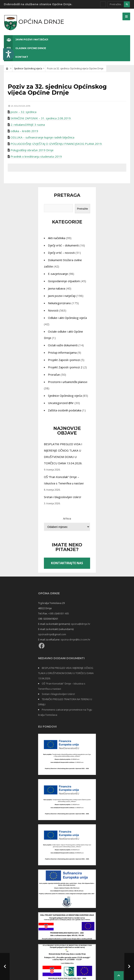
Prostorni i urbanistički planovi (68, 382)
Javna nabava (57, 288)
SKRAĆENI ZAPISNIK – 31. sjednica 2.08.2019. (41, 118)
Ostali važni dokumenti (63, 345)
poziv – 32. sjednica (23, 112)
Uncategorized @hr (61, 403)
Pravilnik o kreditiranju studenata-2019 (36, 156)
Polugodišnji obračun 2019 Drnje (32, 150)
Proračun (54, 375)
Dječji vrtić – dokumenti (63, 245)
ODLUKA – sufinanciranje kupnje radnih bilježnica (42, 137)
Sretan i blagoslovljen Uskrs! (62, 497)
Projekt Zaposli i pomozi (64, 360)
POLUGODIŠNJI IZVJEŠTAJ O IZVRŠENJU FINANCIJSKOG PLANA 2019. (56, 144)
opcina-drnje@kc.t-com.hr (75, 639)
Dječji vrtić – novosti (61, 253)
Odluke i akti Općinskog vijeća (67, 318)
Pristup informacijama (62, 352)
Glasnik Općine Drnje (25, 48)
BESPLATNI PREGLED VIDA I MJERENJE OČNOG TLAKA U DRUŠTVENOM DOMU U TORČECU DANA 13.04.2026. (66, 673)
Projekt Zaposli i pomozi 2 (65, 367)
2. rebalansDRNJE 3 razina (28, 125)
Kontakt (16, 57)
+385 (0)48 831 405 (59, 613)
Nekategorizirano (59, 303)
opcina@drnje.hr (81, 624)
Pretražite (82, 209)
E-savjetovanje (58, 274)
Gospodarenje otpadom (64, 281)
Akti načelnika (57, 238)
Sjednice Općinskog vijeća (28, 68)
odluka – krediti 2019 (24, 131)
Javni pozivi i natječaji (26, 39)
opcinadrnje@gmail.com (52, 634)
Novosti (53, 310)
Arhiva (67, 518)
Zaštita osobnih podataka (65, 410)
